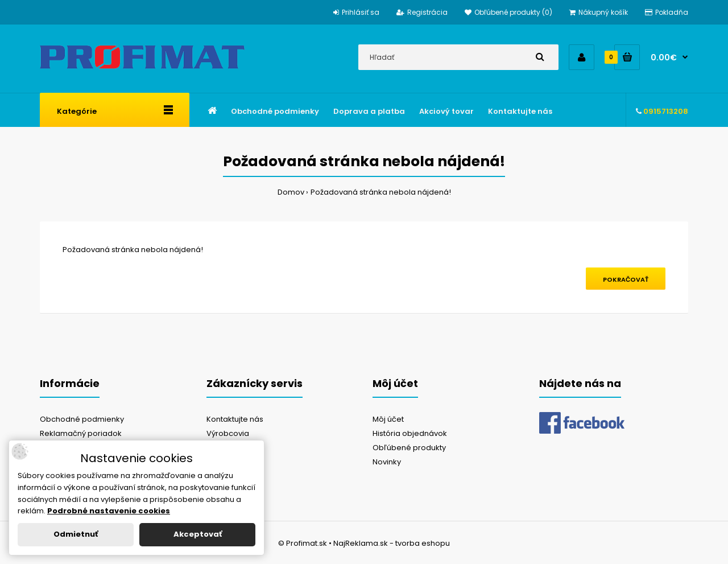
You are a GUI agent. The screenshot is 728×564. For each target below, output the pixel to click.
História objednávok (410, 433)
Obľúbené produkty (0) (508, 12)
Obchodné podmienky (82, 419)
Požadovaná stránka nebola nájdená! (381, 192)
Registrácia (422, 12)
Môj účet (388, 419)
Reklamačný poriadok (81, 433)
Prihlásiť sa (356, 12)
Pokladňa (667, 12)
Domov (291, 192)
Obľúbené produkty (409, 448)
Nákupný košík (599, 12)
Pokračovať (626, 279)
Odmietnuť (76, 534)
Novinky (387, 462)
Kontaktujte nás (235, 419)
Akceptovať (198, 534)
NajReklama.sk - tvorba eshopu (392, 543)
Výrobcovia (228, 433)
